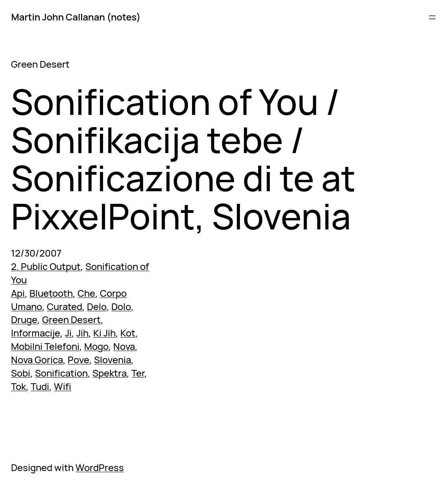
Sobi (21, 373)
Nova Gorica (37, 360)
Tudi (40, 386)
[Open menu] (432, 17)
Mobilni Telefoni (45, 346)
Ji (68, 333)
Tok (18, 386)
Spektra (110, 373)
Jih (82, 333)
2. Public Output (46, 266)
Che (86, 293)
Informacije (36, 333)
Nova (124, 346)
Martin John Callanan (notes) (76, 17)
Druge (24, 320)
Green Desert (71, 320)
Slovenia (112, 360)
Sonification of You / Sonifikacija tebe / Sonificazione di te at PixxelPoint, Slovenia (183, 159)
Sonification (61, 373)
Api (18, 293)
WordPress (100, 468)
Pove (78, 360)
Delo (97, 307)
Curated (65, 307)
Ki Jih (104, 333)
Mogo (96, 346)
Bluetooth (51, 293)
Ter (138, 373)
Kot (128, 333)
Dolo (121, 307)
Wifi (63, 386)
